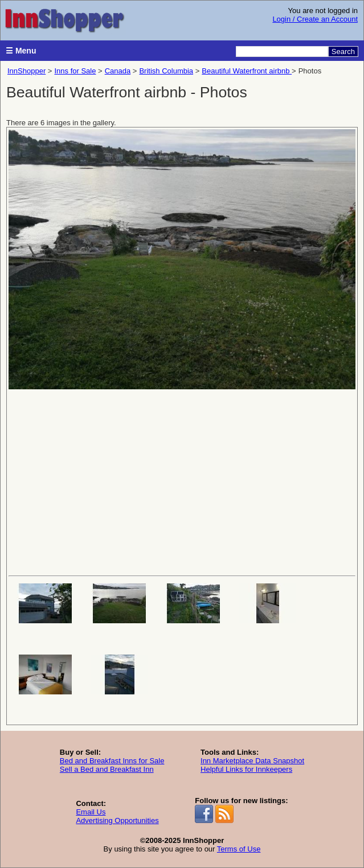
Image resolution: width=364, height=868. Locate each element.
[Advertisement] (182, 482)
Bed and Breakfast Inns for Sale (112, 761)
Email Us (91, 812)
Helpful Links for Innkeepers (246, 769)
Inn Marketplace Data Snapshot (252, 761)
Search (343, 52)
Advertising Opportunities (117, 820)
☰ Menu (21, 51)
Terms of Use (239, 849)
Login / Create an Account (315, 19)
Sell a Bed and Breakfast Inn (107, 769)
